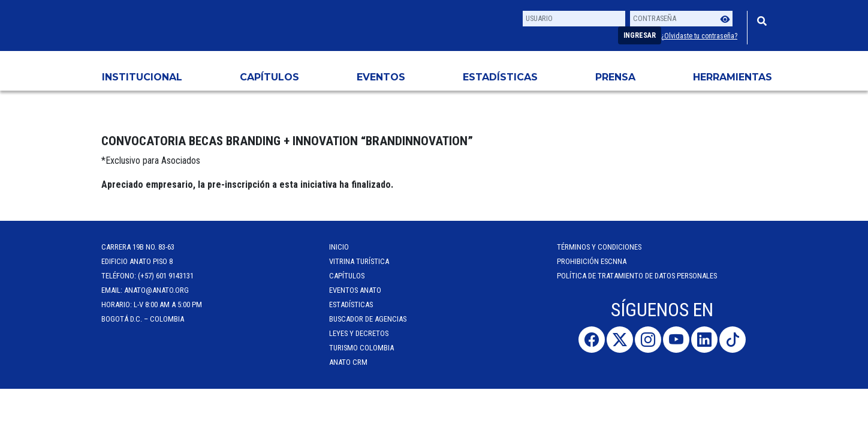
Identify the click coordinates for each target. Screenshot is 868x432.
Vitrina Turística (359, 261)
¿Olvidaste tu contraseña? (699, 36)
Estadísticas (500, 77)
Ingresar (640, 35)
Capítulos (269, 77)
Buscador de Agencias (368, 319)
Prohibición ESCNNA (592, 261)
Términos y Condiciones (599, 247)
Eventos (381, 77)
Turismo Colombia (361, 348)
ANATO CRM (348, 362)
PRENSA (615, 77)
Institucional (142, 77)
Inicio (339, 247)
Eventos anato (355, 290)
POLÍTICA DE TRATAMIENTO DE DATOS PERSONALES (637, 276)
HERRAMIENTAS (733, 77)
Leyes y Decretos (359, 333)
